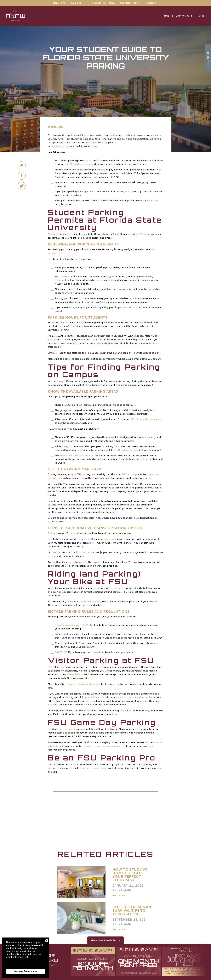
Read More (119, 896)
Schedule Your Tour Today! (138, 3)
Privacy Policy (13, 966)
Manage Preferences (26, 971)
